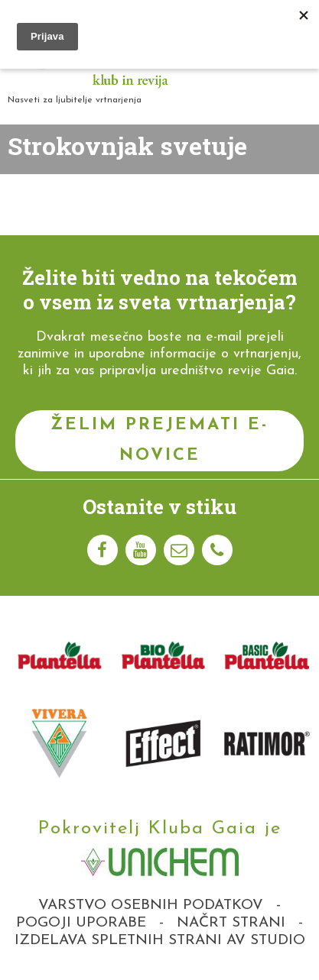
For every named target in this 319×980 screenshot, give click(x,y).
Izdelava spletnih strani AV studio (160, 941)
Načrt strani (231, 923)
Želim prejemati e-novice (159, 440)
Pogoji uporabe (81, 923)
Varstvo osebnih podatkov (151, 906)
